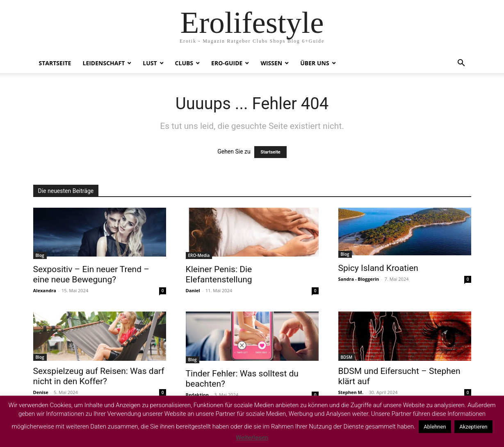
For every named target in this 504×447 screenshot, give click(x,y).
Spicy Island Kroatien (378, 268)
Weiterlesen (252, 438)
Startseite (55, 63)
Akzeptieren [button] (473, 427)
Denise (41, 392)
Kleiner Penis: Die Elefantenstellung (219, 274)
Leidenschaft (104, 63)
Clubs (184, 63)
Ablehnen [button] (435, 427)
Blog (40, 255)
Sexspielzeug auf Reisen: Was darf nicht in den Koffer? (99, 376)
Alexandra (45, 290)
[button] (461, 64)
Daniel (193, 290)
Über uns (315, 63)
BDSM (347, 357)
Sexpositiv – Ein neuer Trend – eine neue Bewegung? (91, 274)
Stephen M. (351, 392)
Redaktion (197, 395)
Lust (150, 63)
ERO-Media (199, 255)
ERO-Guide (227, 63)
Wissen (271, 63)
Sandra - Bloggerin (359, 279)
